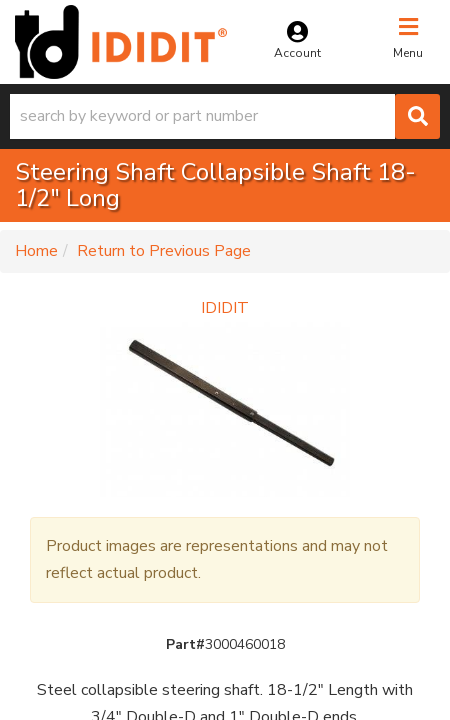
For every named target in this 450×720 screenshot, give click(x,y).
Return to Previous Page (164, 251)
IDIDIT (225, 308)
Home (36, 251)
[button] (225, 116)
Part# (185, 644)
